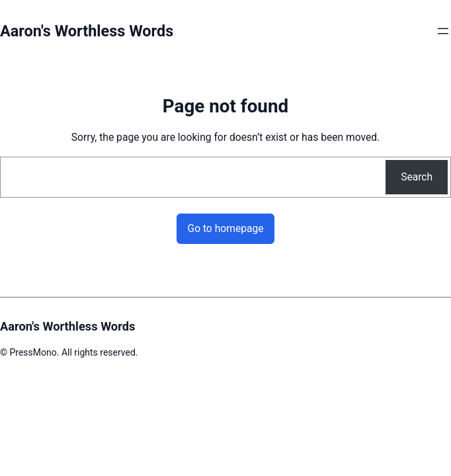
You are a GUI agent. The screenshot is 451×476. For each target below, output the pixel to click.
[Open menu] (443, 31)
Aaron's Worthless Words (87, 31)
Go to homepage (225, 228)
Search (417, 177)
